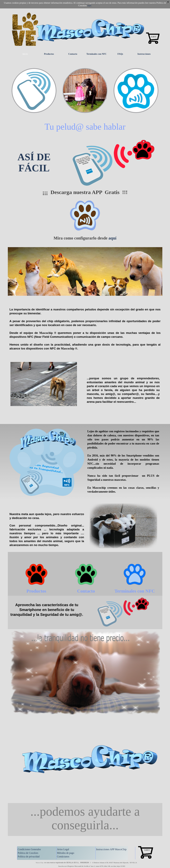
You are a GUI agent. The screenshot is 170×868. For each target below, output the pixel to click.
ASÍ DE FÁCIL (34, 162)
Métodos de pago (66, 853)
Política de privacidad (29, 857)
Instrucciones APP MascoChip (111, 849)
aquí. (90, 5)
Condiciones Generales (29, 849)
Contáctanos (63, 857)
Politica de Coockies (28, 853)
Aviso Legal (63, 849)
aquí (112, 238)
